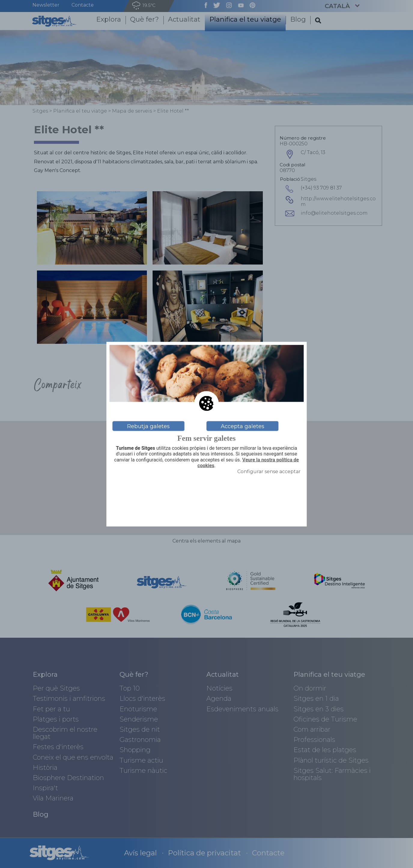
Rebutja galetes (148, 426)
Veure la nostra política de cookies (248, 463)
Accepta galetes (243, 426)
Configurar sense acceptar (269, 471)
